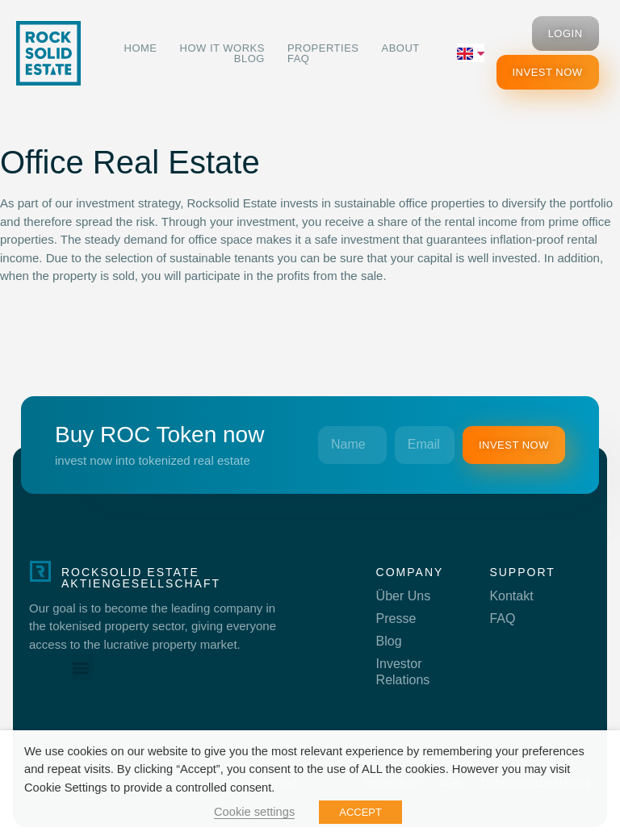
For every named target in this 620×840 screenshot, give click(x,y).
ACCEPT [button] (360, 812)
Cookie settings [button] (254, 812)
